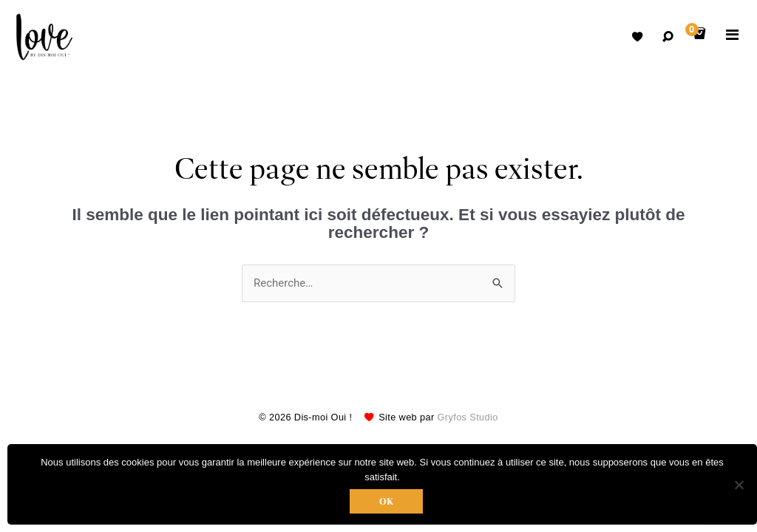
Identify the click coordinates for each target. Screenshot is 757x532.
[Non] (739, 485)
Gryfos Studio (468, 417)
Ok (386, 501)
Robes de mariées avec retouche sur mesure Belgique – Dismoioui (44, 37)
